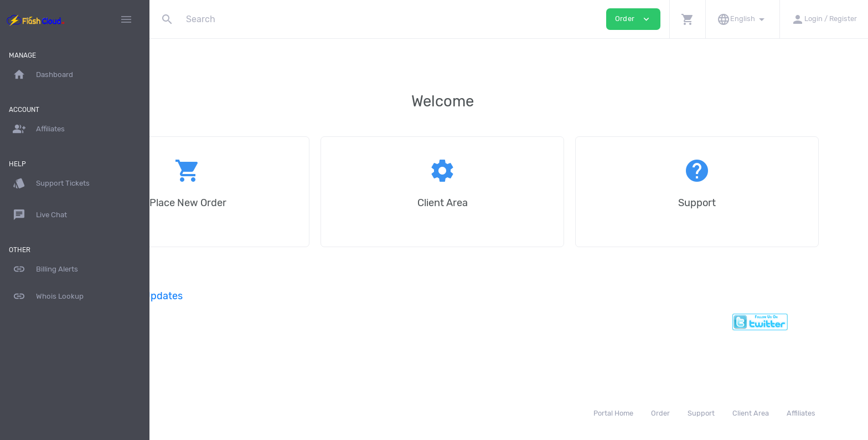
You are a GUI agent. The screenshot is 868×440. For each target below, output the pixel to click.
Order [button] (633, 19)
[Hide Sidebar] (126, 19)
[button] (687, 19)
